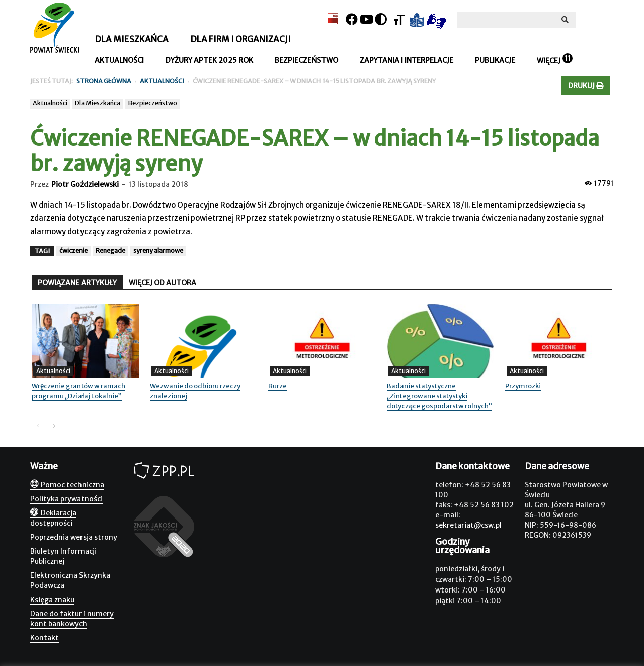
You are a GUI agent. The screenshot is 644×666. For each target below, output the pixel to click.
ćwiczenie (73, 250)
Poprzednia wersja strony (74, 537)
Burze (277, 386)
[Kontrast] (381, 19)
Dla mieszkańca (132, 39)
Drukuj (586, 86)
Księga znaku (52, 600)
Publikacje (495, 60)
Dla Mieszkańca (98, 103)
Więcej (549, 61)
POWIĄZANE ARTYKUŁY (77, 283)
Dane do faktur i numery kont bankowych (72, 619)
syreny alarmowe (158, 250)
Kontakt (45, 638)
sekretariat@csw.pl (468, 525)
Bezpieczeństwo (306, 60)
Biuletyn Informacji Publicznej (63, 556)
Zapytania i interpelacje (407, 60)
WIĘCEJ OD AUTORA (163, 283)
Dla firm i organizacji (240, 39)
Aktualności (119, 60)
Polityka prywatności (66, 499)
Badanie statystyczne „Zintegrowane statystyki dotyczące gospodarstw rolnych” (439, 396)
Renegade (110, 250)
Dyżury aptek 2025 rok (209, 60)
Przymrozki (523, 386)
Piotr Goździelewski (85, 184)
